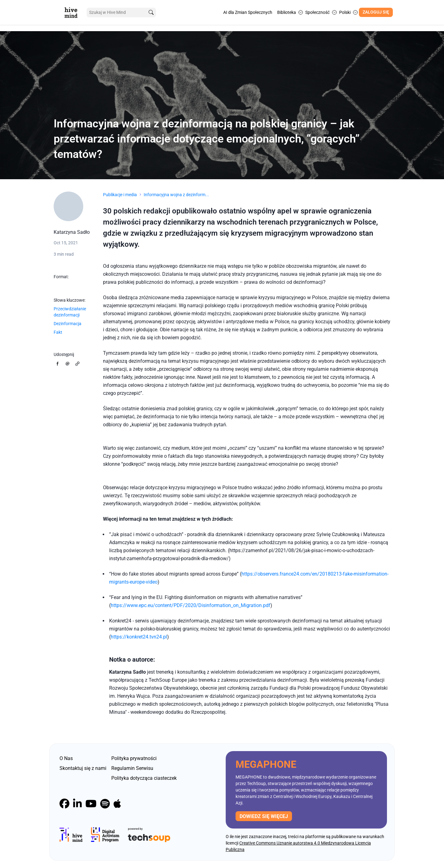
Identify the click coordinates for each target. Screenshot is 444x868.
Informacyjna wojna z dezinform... (176, 195)
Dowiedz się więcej (264, 816)
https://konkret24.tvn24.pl (139, 637)
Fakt (58, 332)
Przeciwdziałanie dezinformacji (70, 312)
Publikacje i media (120, 195)
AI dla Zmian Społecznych (248, 12)
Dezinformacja (68, 324)
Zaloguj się (376, 12)
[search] (149, 12)
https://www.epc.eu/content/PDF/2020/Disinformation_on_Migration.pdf (191, 605)
